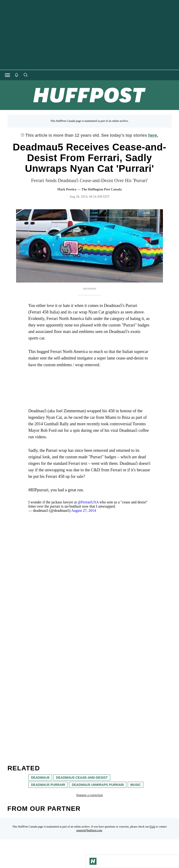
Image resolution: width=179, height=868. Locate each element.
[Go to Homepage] (93, 861)
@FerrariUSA (88, 502)
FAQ (152, 827)
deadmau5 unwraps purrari (98, 785)
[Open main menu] (7, 75)
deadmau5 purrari (48, 785)
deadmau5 (40, 778)
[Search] (25, 75)
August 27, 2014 (84, 510)
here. (153, 135)
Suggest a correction (89, 795)
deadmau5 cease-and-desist (82, 778)
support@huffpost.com (89, 830)
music (136, 785)
